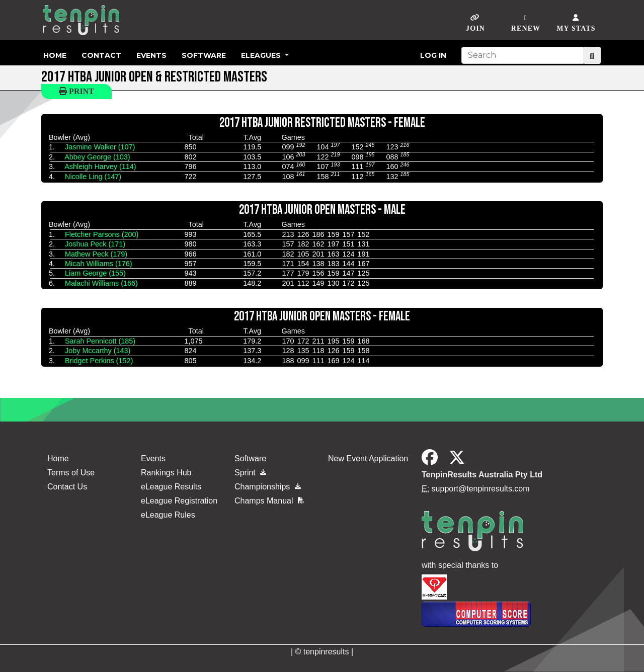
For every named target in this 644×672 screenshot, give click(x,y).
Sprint (250, 473)
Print (76, 91)
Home (55, 55)
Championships (268, 487)
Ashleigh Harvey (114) (100, 166)
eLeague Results (171, 487)
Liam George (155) (95, 273)
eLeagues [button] (262, 55)
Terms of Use (71, 473)
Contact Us (67, 487)
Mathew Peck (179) (96, 254)
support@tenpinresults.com (481, 489)
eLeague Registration (179, 501)
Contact (101, 55)
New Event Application (368, 458)
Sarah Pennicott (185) (100, 341)
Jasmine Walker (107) (100, 147)
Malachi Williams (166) (101, 283)
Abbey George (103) (97, 157)
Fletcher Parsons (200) (102, 234)
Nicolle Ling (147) (93, 177)
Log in (433, 55)
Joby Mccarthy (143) (98, 351)
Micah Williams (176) (99, 264)
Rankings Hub (166, 473)
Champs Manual (269, 501)
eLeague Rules (168, 515)
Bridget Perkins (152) (99, 361)
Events (151, 55)
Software (204, 55)
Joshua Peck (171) (95, 244)
